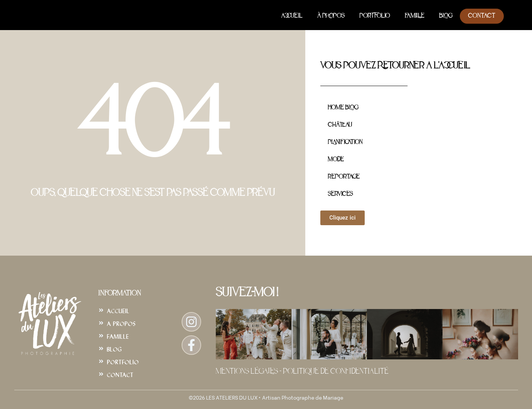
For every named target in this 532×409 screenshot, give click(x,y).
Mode (336, 160)
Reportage (344, 177)
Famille (415, 16)
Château (340, 125)
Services (340, 194)
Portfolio (375, 16)
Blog (446, 16)
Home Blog (343, 108)
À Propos (331, 16)
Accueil (292, 16)
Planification (345, 142)
